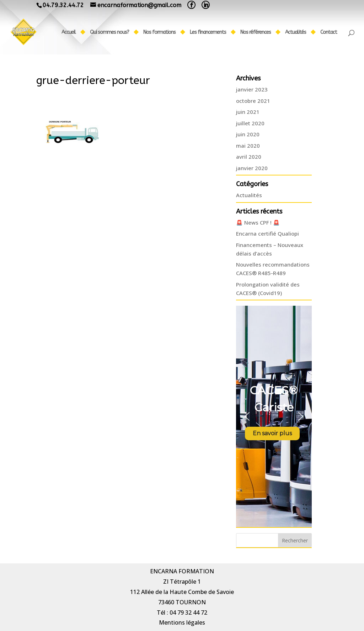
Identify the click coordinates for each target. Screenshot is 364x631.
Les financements (208, 33)
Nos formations (159, 33)
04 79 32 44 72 (188, 612)
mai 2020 (248, 146)
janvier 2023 (252, 89)
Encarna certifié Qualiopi (267, 233)
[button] (247, 416)
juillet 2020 (250, 123)
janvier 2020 (252, 168)
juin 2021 (248, 112)
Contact (329, 33)
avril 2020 (249, 157)
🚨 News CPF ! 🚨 (258, 222)
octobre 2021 (253, 101)
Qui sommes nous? (109, 33)
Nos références (256, 33)
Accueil (69, 33)
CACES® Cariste (274, 399)
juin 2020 (248, 134)
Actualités (296, 33)
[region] (274, 416)
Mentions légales (182, 622)
